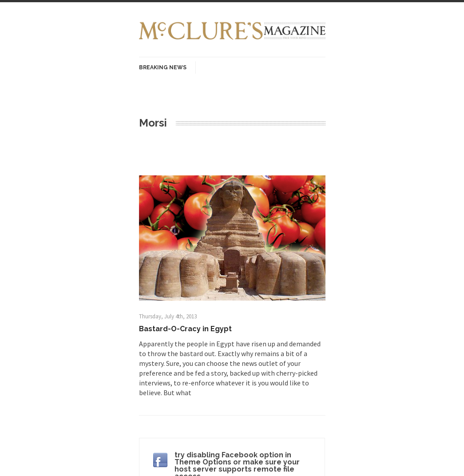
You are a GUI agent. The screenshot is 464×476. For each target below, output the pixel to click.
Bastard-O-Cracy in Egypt (185, 329)
